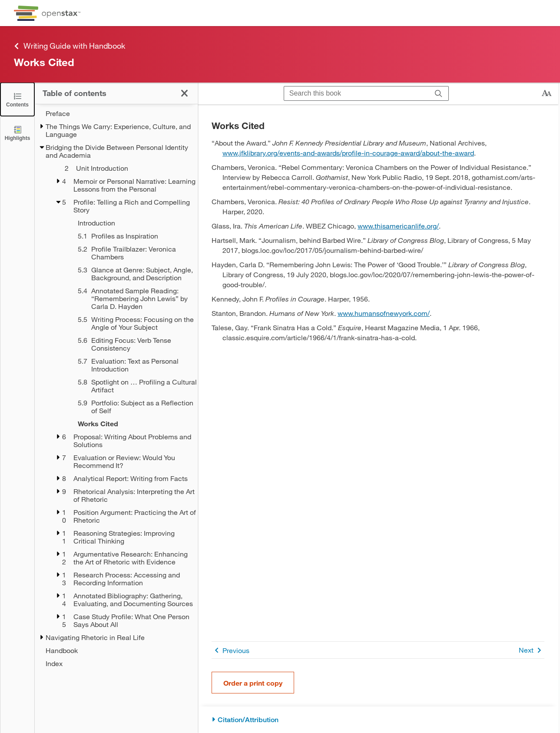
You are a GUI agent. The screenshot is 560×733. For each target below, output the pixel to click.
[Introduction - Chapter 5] (126, 223)
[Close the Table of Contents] (17, 99)
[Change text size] (547, 93)
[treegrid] (116, 388)
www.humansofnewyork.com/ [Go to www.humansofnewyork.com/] (384, 313)
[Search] (439, 93)
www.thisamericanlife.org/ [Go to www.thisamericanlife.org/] (398, 226)
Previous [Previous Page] (230, 650)
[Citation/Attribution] (378, 720)
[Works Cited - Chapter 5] (126, 424)
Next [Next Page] (532, 650)
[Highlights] (17, 133)
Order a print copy (253, 683)
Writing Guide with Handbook (70, 46)
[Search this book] (356, 93)
